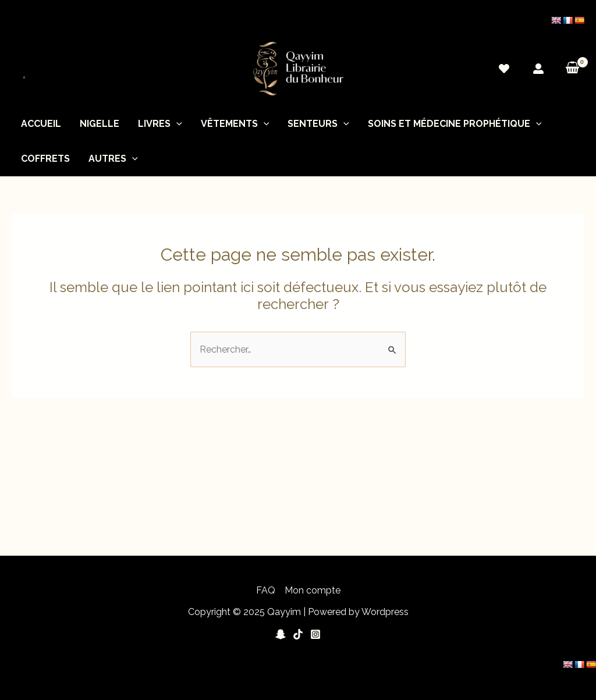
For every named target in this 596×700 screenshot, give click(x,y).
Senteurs (318, 124)
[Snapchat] (281, 634)
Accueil (41, 124)
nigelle (100, 124)
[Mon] (538, 69)
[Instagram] (315, 634)
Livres (160, 124)
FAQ (266, 590)
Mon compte (313, 590)
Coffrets (45, 159)
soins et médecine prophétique (455, 124)
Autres (113, 159)
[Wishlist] (504, 69)
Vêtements (235, 124)
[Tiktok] (298, 634)
